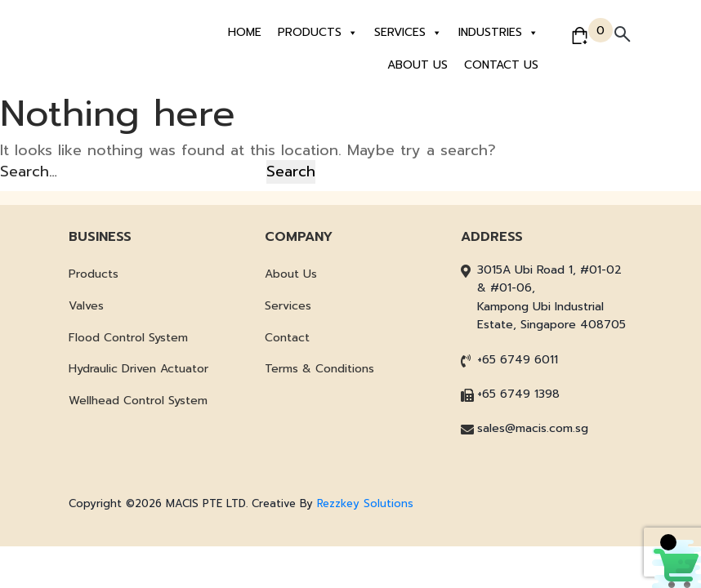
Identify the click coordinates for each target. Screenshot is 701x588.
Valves (86, 306)
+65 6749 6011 (518, 360)
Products (318, 33)
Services (408, 33)
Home (245, 32)
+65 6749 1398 (518, 394)
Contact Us (501, 65)
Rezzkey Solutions (365, 503)
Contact (287, 338)
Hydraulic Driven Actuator (138, 369)
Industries (498, 33)
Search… (29, 171)
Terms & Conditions (319, 369)
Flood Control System (128, 338)
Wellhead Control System (138, 401)
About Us (417, 65)
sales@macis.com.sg (533, 428)
